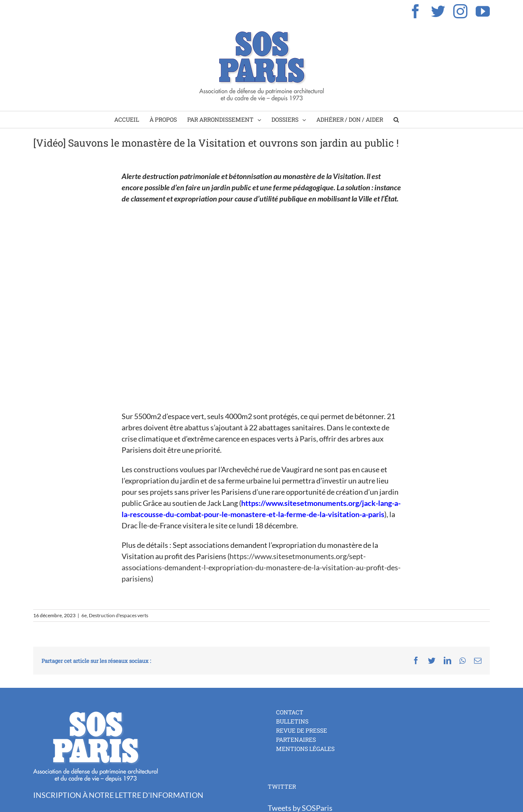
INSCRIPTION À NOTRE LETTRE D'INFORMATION (118, 795)
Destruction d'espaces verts (119, 615)
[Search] (396, 120)
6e (84, 615)
